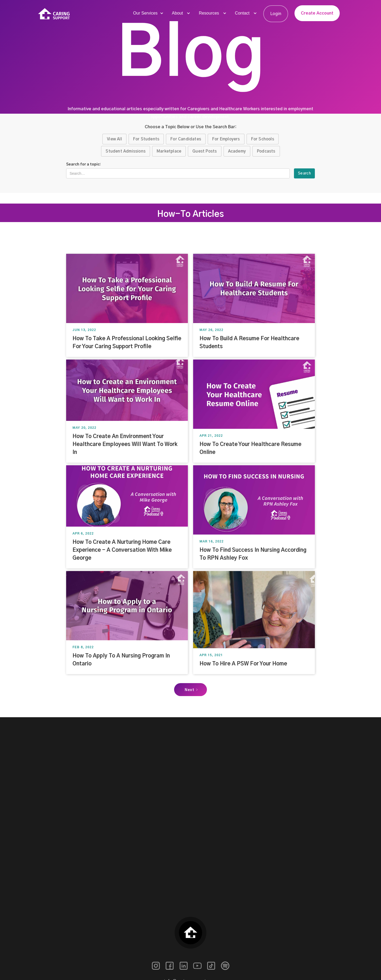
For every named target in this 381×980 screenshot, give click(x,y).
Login (276, 14)
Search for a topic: (83, 164)
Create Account (317, 13)
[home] (54, 14)
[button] (148, 13)
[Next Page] (190, 690)
